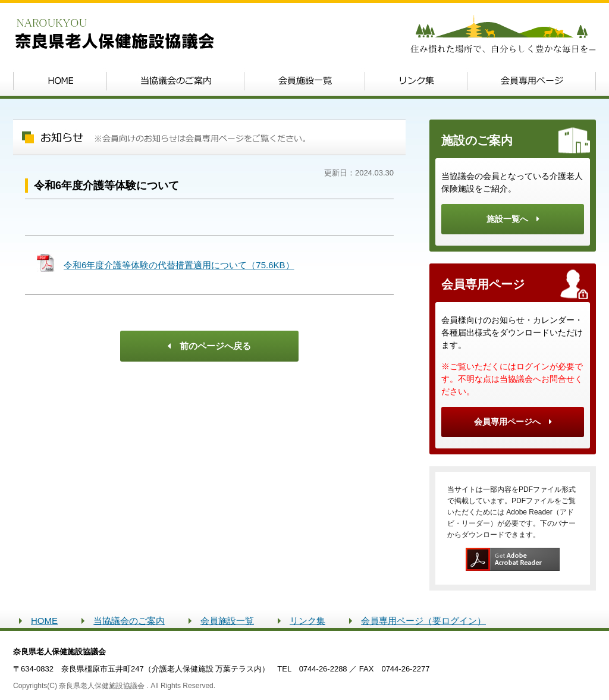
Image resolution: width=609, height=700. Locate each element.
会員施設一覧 (304, 81)
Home (60, 81)
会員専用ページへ (513, 422)
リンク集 (416, 81)
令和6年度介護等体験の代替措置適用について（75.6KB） (179, 265)
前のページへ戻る (209, 346)
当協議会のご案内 (175, 81)
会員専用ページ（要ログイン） (423, 621)
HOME (44, 621)
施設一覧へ (513, 219)
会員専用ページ (532, 81)
